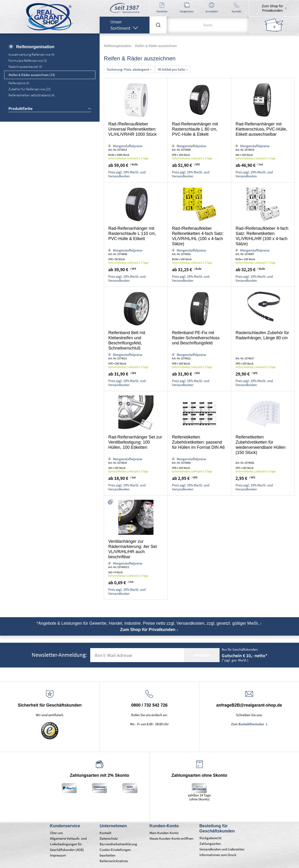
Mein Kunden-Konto (164, 833)
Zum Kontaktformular (248, 724)
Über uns (56, 833)
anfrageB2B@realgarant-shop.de (249, 705)
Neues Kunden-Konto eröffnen (171, 838)
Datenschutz (109, 838)
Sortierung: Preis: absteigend (129, 69)
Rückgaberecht (210, 838)
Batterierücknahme (114, 861)
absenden (202, 655)
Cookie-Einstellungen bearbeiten (115, 852)
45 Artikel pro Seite (173, 69)
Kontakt (105, 833)
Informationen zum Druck (218, 855)
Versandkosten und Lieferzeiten (222, 849)
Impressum (58, 855)
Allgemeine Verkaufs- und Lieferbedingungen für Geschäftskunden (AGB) (68, 844)
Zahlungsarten (210, 844)
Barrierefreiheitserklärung (118, 844)
